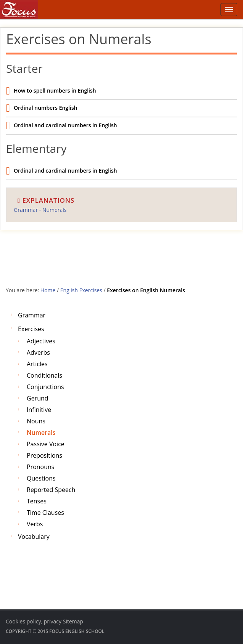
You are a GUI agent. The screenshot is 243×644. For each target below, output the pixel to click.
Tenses (37, 501)
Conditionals (44, 375)
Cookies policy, (24, 621)
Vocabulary (34, 537)
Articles (37, 364)
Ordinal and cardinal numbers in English (65, 125)
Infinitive (39, 410)
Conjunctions (45, 387)
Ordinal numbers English (46, 108)
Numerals (41, 433)
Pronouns (40, 467)
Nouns (36, 421)
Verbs (35, 524)
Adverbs (38, 352)
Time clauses (45, 513)
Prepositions (44, 455)
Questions (41, 478)
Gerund (38, 398)
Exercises (31, 329)
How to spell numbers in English (55, 91)
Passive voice (46, 444)
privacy (53, 621)
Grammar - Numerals (40, 210)
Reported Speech (51, 490)
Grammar (32, 315)
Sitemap (73, 621)
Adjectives (41, 341)
